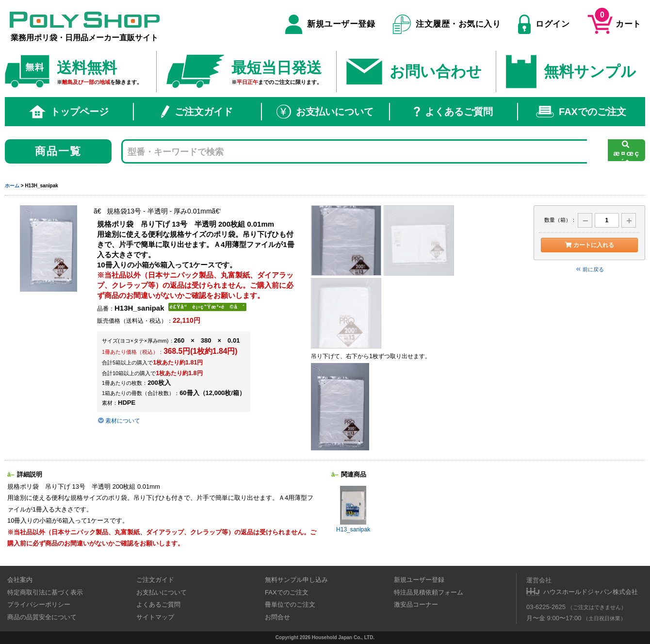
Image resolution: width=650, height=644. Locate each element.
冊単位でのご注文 (290, 604)
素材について (119, 421)
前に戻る (589, 269)
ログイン (544, 24)
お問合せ (277, 617)
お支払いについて (325, 112)
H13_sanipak (353, 509)
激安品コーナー (416, 604)
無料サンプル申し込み (296, 580)
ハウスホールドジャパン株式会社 (591, 592)
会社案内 (20, 580)
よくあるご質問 (453, 112)
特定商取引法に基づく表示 (45, 592)
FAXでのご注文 (581, 112)
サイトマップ (155, 617)
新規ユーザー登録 (330, 24)
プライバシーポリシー (39, 604)
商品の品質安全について (42, 617)
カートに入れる (589, 245)
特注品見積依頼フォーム (429, 592)
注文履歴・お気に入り (447, 24)
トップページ (69, 112)
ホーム (12, 186)
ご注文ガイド (197, 112)
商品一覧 (58, 151)
